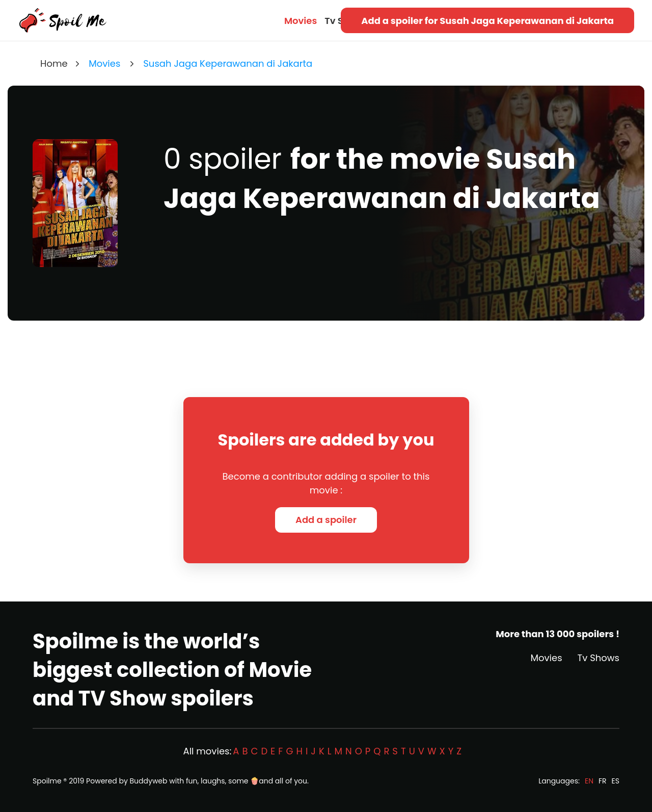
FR (603, 781)
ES (616, 781)
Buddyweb (149, 781)
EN (589, 781)
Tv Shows (599, 658)
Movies (301, 21)
